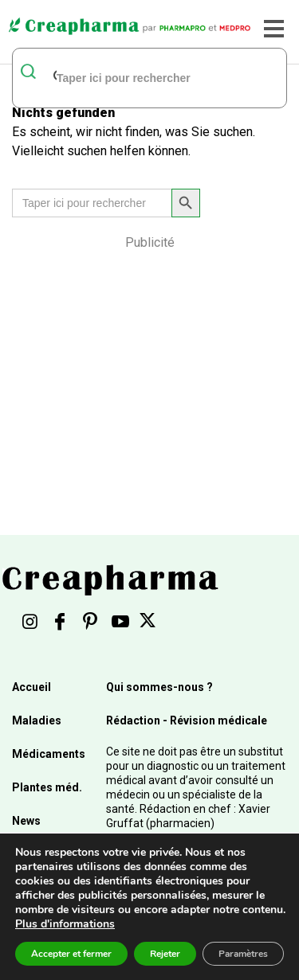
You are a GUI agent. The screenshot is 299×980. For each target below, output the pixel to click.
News (26, 821)
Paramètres (243, 954)
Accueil (31, 687)
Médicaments (49, 754)
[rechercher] (129, 77)
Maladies (37, 720)
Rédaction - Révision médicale (187, 720)
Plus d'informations (65, 924)
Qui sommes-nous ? (159, 687)
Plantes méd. (47, 787)
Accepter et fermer (71, 954)
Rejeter (165, 954)
